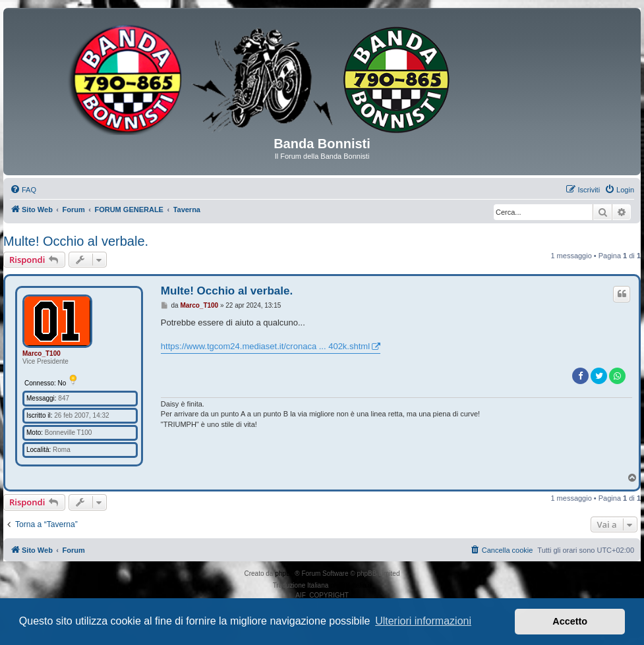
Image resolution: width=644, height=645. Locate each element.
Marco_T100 (42, 353)
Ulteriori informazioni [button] (423, 621)
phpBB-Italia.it (351, 585)
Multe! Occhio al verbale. (76, 241)
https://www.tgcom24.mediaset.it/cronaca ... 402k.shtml (265, 346)
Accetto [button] (570, 621)
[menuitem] (23, 190)
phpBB (285, 574)
